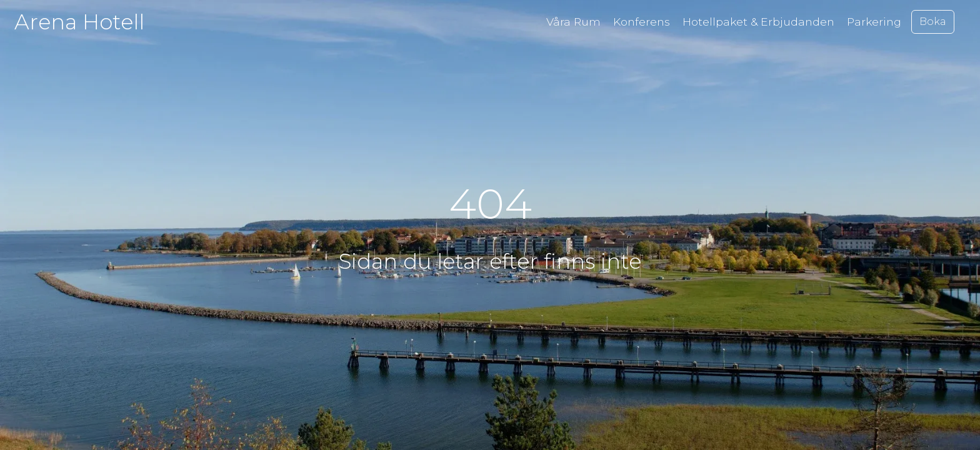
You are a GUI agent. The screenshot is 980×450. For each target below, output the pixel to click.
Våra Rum (573, 22)
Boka (933, 22)
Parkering (874, 22)
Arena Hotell (79, 22)
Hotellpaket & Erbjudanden (758, 22)
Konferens (642, 22)
